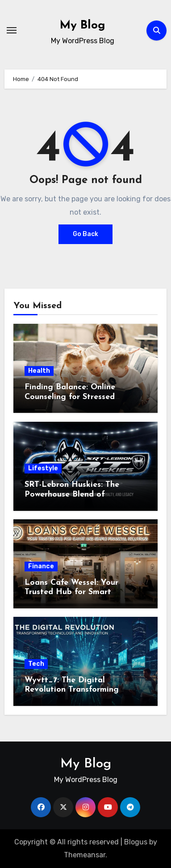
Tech (36, 664)
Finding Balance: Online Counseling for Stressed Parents (70, 397)
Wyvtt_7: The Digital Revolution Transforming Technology (72, 690)
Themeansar (85, 855)
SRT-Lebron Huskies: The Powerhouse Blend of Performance (72, 494)
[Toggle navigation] (12, 30)
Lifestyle (43, 468)
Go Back (85, 234)
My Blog (83, 26)
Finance (41, 566)
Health (39, 371)
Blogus (136, 842)
